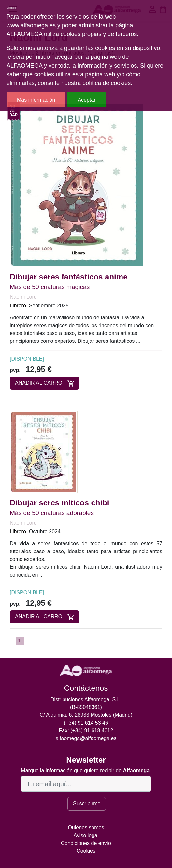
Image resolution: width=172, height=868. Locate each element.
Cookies (86, 851)
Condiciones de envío (86, 843)
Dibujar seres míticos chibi (59, 503)
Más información (36, 100)
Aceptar (86, 100)
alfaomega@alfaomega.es (86, 738)
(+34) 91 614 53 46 (86, 723)
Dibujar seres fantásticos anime (69, 277)
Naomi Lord (23, 297)
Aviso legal (86, 835)
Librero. (19, 306)
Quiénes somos (86, 828)
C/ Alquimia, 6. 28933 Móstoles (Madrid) (86, 715)
